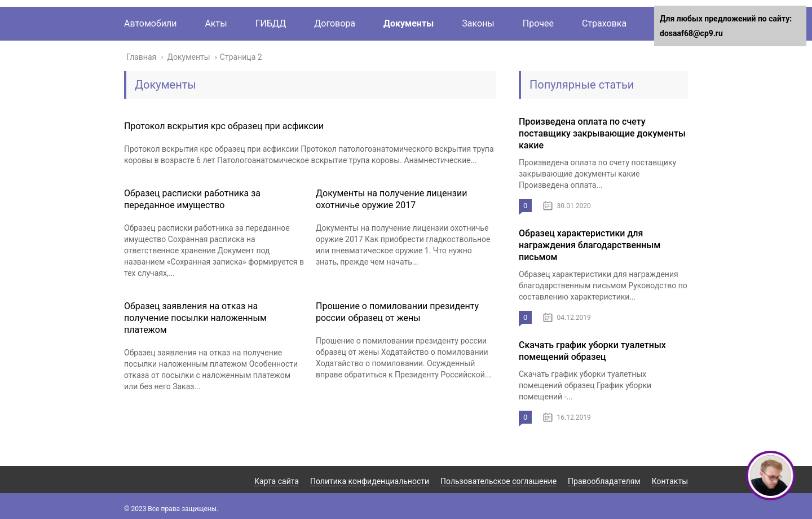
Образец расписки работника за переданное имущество (192, 199)
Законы (478, 23)
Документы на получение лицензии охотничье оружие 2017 (391, 199)
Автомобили (150, 23)
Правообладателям (604, 481)
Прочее (538, 23)
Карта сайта (277, 481)
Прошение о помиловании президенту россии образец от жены (397, 312)
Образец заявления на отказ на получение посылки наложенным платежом (195, 318)
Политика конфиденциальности (370, 481)
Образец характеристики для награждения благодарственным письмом (590, 245)
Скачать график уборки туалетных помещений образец (592, 351)
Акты (216, 23)
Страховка (604, 23)
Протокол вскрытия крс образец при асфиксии (224, 126)
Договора (335, 23)
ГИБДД (271, 23)
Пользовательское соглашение (498, 481)
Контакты (670, 481)
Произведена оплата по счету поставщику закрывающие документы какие (602, 133)
